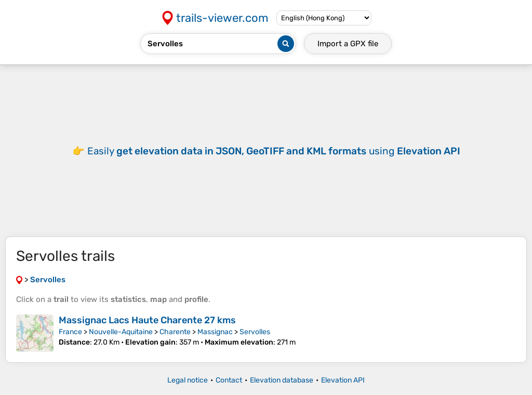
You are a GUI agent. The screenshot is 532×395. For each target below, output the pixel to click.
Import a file (348, 44)
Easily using (274, 151)
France (70, 332)
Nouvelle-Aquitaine (121, 332)
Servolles (255, 332)
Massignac (215, 332)
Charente (175, 332)
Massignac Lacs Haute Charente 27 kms (147, 320)
